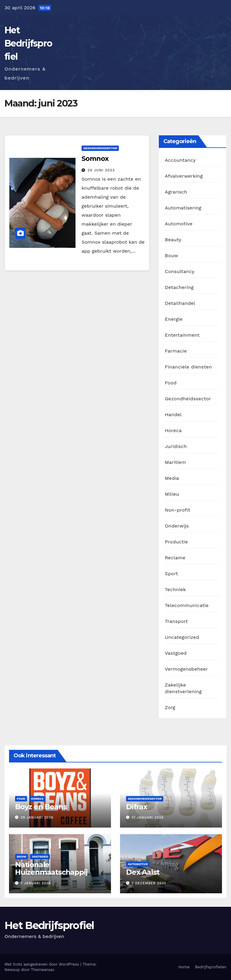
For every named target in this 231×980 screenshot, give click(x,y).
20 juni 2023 (101, 170)
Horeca (173, 430)
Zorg (170, 707)
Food (171, 383)
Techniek (175, 589)
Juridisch (176, 446)
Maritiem (175, 462)
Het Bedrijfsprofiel (28, 43)
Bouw (171, 256)
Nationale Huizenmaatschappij (51, 868)
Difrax (137, 807)
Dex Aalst (143, 872)
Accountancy (180, 160)
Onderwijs (177, 526)
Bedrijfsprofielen (211, 967)
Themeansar (43, 970)
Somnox (95, 159)
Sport (171, 574)
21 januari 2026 (148, 818)
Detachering (179, 287)
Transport (176, 621)
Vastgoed (176, 653)
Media (172, 478)
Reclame (175, 558)
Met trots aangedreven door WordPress (42, 964)
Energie (174, 319)
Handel (173, 415)
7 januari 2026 (36, 883)
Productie (176, 542)
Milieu (172, 494)
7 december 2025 (149, 883)
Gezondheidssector (100, 148)
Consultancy (180, 271)
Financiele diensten (188, 367)
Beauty (173, 240)
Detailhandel (180, 303)
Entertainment (182, 335)
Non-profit (177, 510)
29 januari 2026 (37, 818)
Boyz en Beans (41, 807)
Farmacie (176, 351)
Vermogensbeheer (186, 669)
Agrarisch (176, 192)
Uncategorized (182, 637)
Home (184, 967)
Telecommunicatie (187, 605)
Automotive (179, 224)
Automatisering (183, 208)
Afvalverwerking (184, 176)
